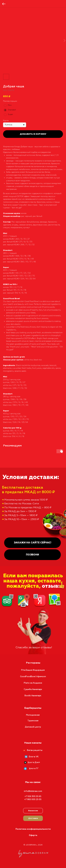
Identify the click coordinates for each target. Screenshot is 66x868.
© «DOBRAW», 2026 (33, 845)
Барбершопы (33, 708)
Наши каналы (33, 743)
